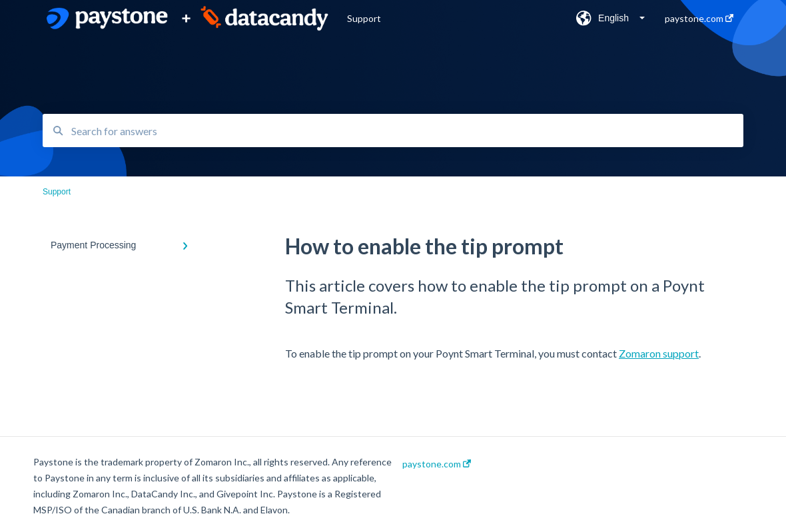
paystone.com (437, 464)
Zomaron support (659, 353)
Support (364, 18)
